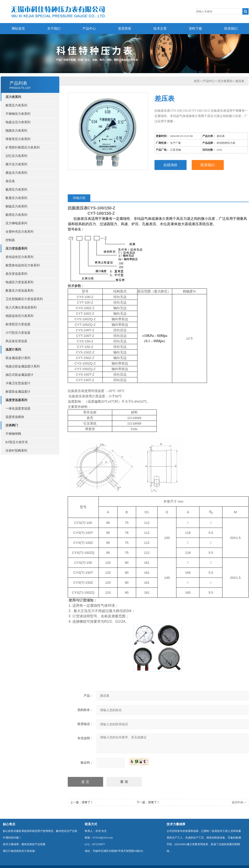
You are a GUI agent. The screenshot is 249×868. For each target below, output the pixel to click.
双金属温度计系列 (18, 358)
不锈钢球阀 (13, 434)
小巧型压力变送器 (18, 333)
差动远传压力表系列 (19, 257)
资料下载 (195, 29)
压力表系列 (13, 97)
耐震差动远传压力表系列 (23, 265)
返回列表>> (239, 802)
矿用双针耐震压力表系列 (23, 147)
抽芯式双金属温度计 (19, 375)
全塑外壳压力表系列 (19, 232)
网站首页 (18, 29)
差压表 (10, 181)
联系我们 (231, 29)
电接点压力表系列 (18, 122)
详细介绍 (79, 198)
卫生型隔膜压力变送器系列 (24, 299)
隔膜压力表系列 (16, 131)
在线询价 (170, 165)
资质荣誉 (125, 29)
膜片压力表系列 (16, 164)
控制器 (10, 240)
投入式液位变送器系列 (21, 307)
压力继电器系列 (16, 223)
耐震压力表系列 (16, 105)
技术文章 (160, 29)
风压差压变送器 (16, 341)
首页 (197, 81)
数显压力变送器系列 (19, 291)
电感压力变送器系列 (19, 282)
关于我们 (54, 29)
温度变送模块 (15, 417)
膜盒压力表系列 (16, 173)
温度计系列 (13, 350)
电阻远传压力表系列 (19, 316)
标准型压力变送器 (18, 324)
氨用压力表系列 (16, 190)
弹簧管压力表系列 (18, 139)
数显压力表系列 (16, 198)
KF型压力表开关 (17, 442)
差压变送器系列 (16, 274)
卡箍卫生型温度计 (18, 383)
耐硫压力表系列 (16, 206)
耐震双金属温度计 (18, 392)
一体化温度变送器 (18, 409)
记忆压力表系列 (16, 156)
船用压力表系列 (16, 215)
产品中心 (89, 29)
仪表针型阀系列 (16, 451)
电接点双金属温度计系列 (23, 366)
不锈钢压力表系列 (18, 114)
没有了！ (87, 802)
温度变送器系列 (16, 400)
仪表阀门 (12, 425)
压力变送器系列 (16, 249)
